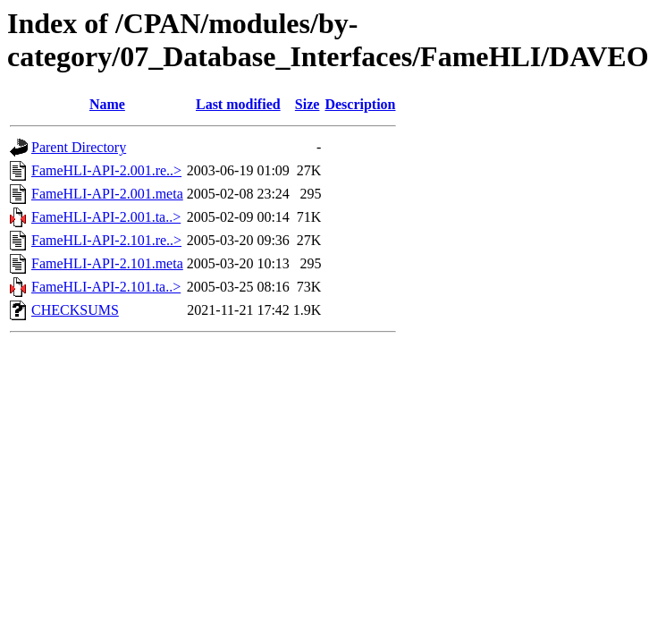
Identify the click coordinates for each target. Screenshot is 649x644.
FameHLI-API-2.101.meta (107, 263)
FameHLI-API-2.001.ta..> (106, 217)
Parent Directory (79, 147)
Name (107, 104)
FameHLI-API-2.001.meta (107, 194)
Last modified (238, 104)
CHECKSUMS (75, 310)
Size (308, 104)
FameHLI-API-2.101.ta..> (106, 287)
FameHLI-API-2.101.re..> (106, 240)
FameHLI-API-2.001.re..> (106, 170)
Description (360, 104)
